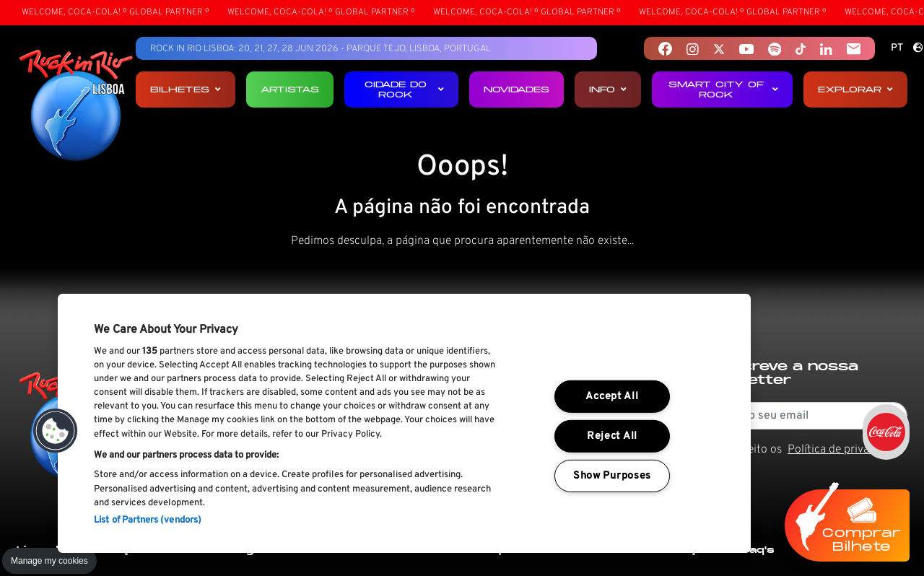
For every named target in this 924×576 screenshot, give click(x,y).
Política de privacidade (845, 450)
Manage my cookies (49, 561)
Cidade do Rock (404, 89)
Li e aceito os (809, 450)
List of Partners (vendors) (148, 520)
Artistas (290, 89)
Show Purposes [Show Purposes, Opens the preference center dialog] (612, 475)
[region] (404, 423)
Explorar (855, 89)
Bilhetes (186, 89)
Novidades (517, 89)
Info (608, 89)
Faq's (759, 550)
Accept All (612, 397)
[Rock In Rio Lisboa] (76, 107)
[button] (56, 431)
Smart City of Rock (723, 89)
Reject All (612, 436)
